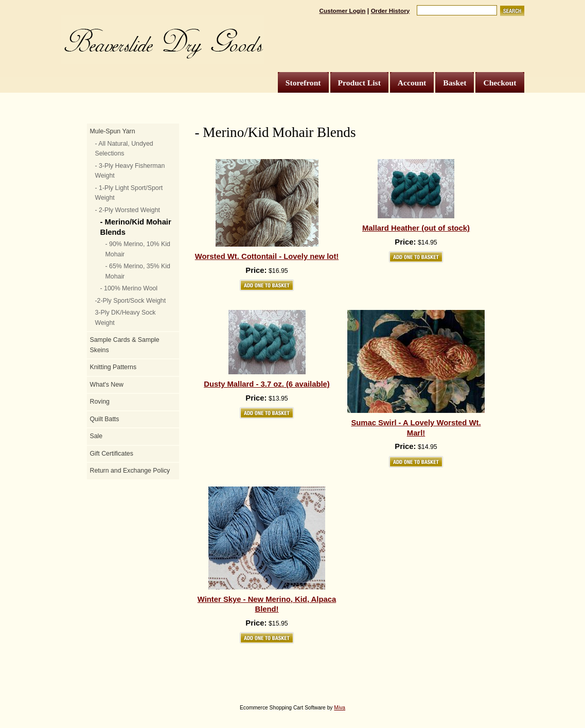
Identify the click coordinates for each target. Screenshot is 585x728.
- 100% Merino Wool (129, 288)
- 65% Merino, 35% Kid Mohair (138, 271)
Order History (391, 11)
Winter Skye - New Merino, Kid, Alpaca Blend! (267, 604)
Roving (100, 402)
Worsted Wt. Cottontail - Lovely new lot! (267, 256)
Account (412, 83)
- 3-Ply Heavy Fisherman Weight (130, 171)
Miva (340, 708)
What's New (107, 385)
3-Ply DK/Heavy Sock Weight (126, 318)
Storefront (303, 83)
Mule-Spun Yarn (113, 131)
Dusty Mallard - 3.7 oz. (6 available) (267, 384)
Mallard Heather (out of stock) (416, 228)
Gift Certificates (112, 454)
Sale (96, 436)
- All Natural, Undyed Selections (124, 149)
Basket (455, 83)
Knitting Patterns (113, 367)
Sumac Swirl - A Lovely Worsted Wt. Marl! (416, 428)
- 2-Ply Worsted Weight (128, 210)
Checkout (500, 83)
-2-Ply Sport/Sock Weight (131, 301)
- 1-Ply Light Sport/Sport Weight (129, 193)
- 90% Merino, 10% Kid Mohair (138, 249)
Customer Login (343, 11)
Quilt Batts (105, 419)
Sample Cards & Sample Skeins (125, 345)
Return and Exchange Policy (130, 471)
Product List (359, 83)
